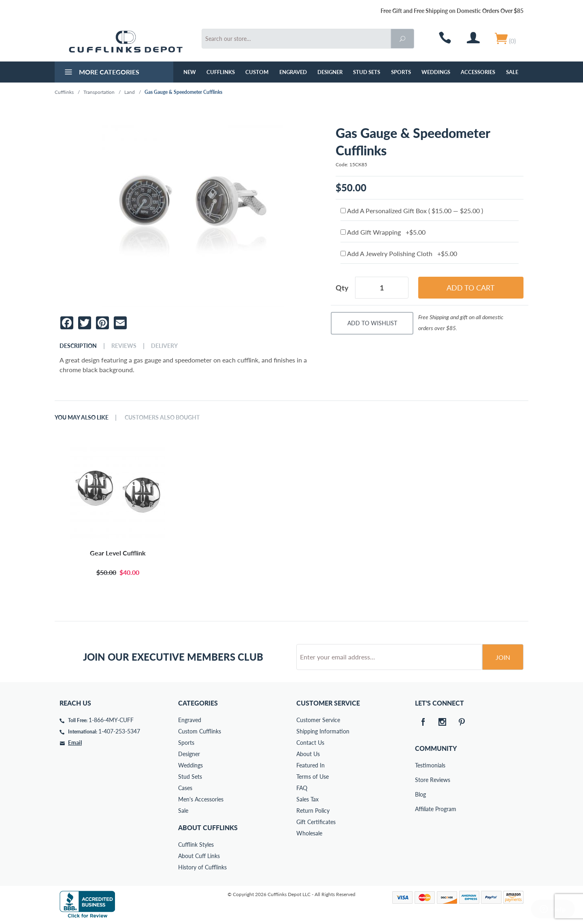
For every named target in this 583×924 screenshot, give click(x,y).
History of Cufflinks (202, 867)
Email (75, 743)
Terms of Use (313, 777)
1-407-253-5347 (119, 731)
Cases (185, 788)
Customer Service (318, 720)
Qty (342, 288)
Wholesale (309, 833)
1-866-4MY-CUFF (111, 720)
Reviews (124, 346)
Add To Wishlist (372, 323)
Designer (330, 72)
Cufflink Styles (196, 845)
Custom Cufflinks (200, 731)
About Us (308, 754)
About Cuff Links (199, 856)
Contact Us (310, 743)
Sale (512, 72)
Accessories (478, 72)
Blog (420, 794)
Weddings (436, 72)
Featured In (311, 765)
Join (503, 657)
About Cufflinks (208, 828)
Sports (401, 72)
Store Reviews (421, 780)
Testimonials (421, 765)
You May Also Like (82, 417)
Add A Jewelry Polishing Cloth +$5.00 (399, 253)
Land (130, 92)
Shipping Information (323, 731)
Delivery (164, 346)
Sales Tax (307, 799)
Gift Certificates (316, 822)
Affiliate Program (421, 809)
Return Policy (313, 811)
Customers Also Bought (162, 417)
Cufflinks (221, 72)
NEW (190, 72)
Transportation (99, 92)
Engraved (293, 72)
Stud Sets (367, 72)
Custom (257, 72)
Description (78, 346)
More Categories (101, 73)
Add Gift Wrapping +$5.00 (383, 232)
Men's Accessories (201, 799)
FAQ (302, 788)
